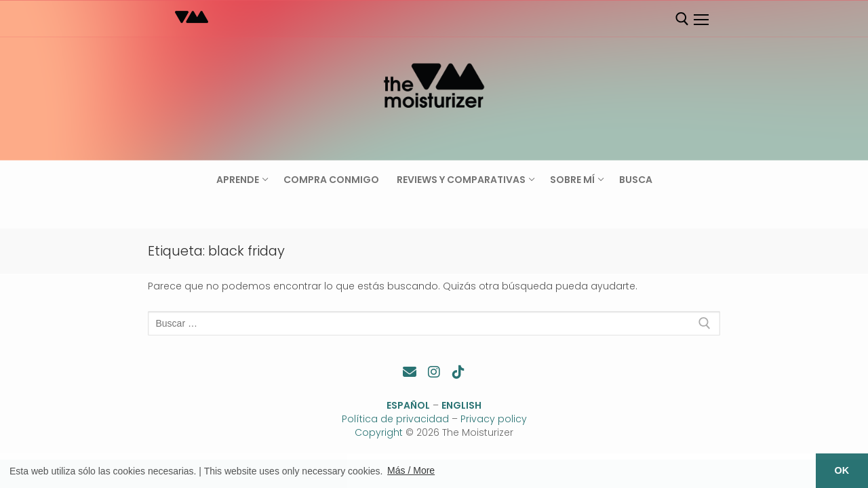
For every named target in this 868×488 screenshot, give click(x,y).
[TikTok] (458, 372)
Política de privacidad (395, 419)
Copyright (379, 432)
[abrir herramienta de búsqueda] (682, 19)
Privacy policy (494, 419)
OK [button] (842, 470)
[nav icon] (701, 20)
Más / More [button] (411, 470)
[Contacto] (410, 372)
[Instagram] (434, 372)
